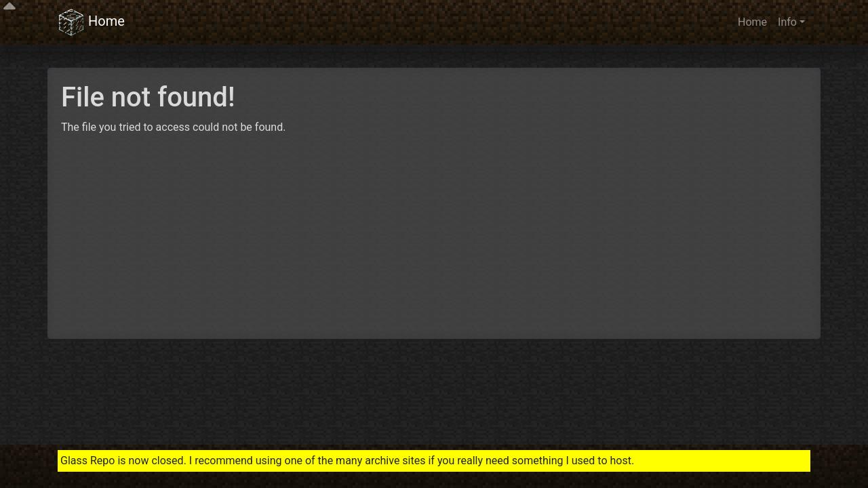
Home (91, 22)
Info (787, 22)
